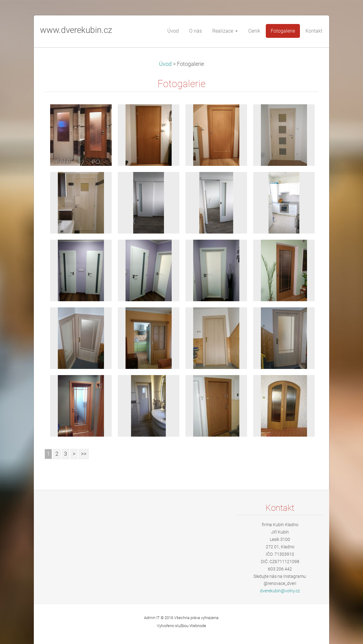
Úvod (165, 64)
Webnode (198, 626)
